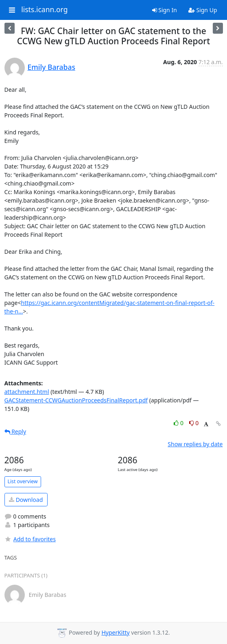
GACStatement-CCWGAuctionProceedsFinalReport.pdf (76, 400)
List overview (23, 481)
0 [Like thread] (179, 423)
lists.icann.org (44, 10)
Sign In (165, 10)
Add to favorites (30, 539)
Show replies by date (195, 444)
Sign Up (203, 10)
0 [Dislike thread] (194, 423)
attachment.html (27, 392)
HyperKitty (115, 632)
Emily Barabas (51, 67)
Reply (15, 431)
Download (26, 500)
